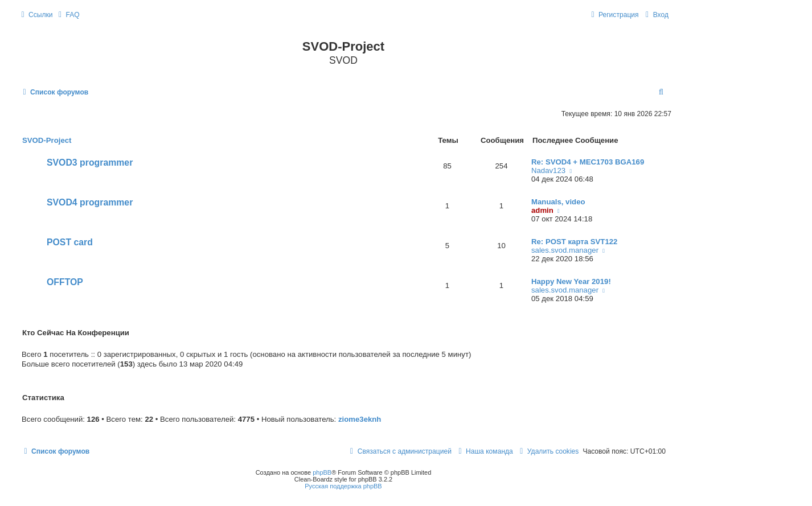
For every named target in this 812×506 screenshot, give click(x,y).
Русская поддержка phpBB (343, 486)
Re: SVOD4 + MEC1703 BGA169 (588, 162)
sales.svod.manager (565, 250)
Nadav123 (548, 170)
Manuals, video (558, 202)
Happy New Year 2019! (571, 281)
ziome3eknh (360, 419)
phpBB (322, 472)
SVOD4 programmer (90, 202)
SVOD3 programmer (90, 163)
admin (542, 210)
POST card (70, 242)
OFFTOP (65, 282)
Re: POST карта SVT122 (574, 242)
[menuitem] (68, 15)
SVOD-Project (47, 140)
